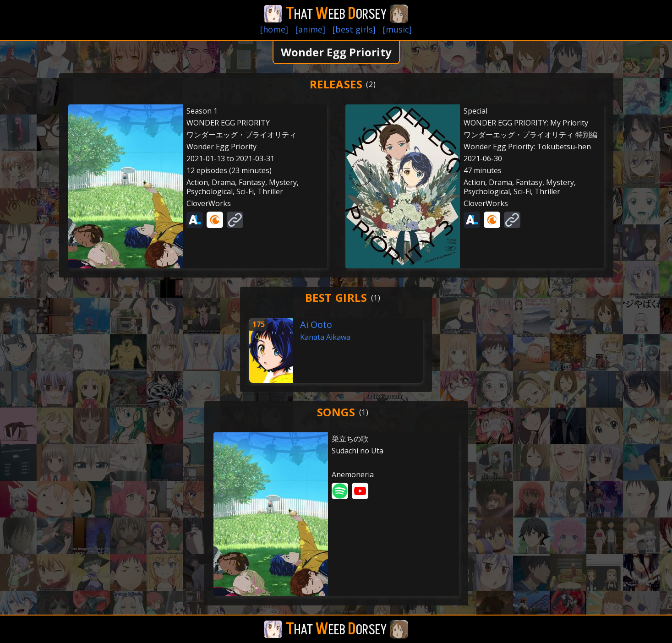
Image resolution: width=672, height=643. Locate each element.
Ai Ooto (316, 324)
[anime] (310, 29)
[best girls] (354, 29)
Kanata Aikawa (325, 337)
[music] (397, 29)
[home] (274, 29)
